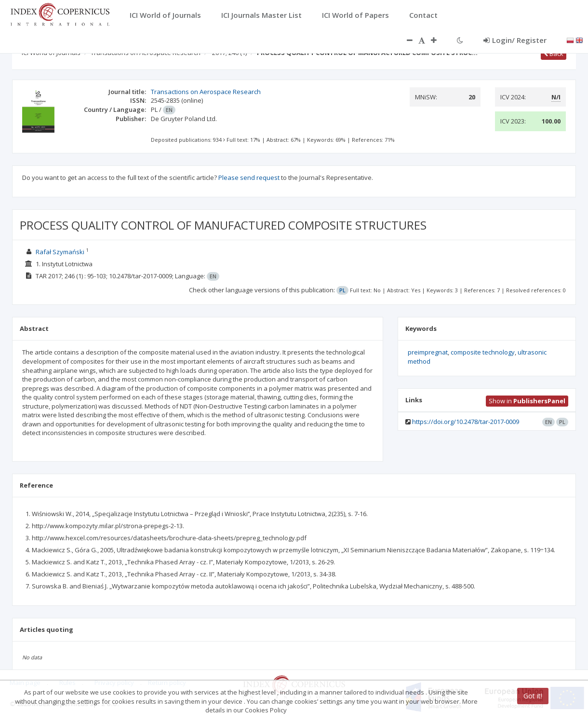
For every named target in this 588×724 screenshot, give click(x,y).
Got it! (533, 696)
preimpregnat (428, 352)
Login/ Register (515, 40)
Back (554, 54)
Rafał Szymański (60, 252)
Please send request (249, 178)
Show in (527, 401)
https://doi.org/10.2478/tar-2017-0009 (466, 422)
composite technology (483, 352)
